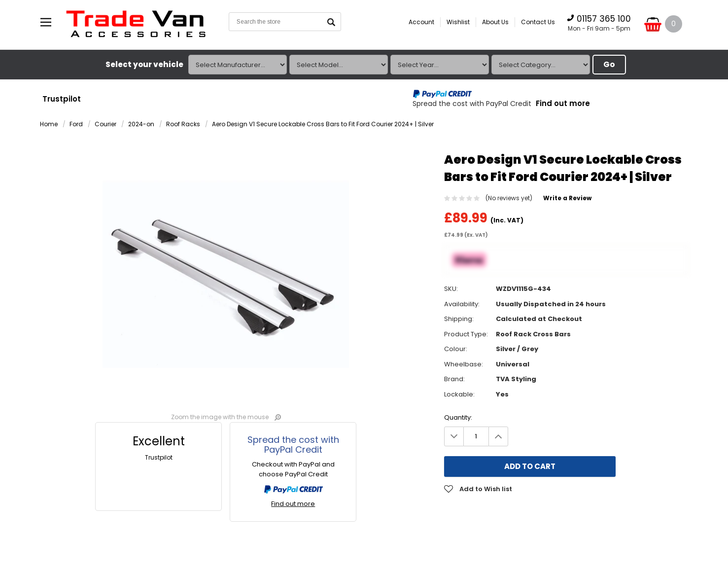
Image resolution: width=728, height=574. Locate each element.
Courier (105, 125)
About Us (495, 22)
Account (421, 22)
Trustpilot (62, 99)
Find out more (563, 104)
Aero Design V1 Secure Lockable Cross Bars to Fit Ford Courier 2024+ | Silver (323, 125)
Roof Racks (183, 125)
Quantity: (458, 417)
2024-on (141, 125)
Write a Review (567, 198)
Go (609, 64)
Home (49, 125)
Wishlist (458, 22)
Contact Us (538, 22)
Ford (76, 125)
